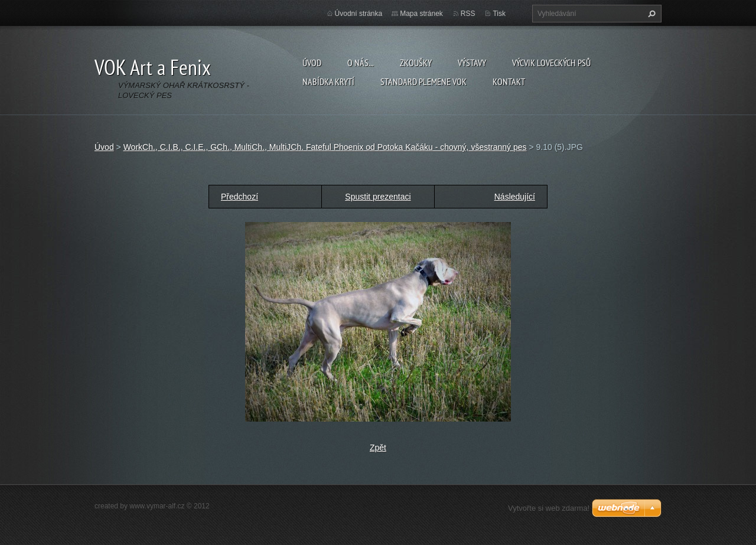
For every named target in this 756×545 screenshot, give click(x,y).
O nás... (361, 63)
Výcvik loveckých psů (551, 63)
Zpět (378, 448)
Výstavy (472, 63)
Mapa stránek (421, 14)
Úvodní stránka (359, 14)
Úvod (312, 63)
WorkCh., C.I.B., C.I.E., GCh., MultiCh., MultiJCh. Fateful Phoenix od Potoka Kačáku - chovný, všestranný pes (325, 147)
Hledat (650, 14)
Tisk (499, 14)
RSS (468, 14)
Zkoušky (416, 63)
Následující (515, 197)
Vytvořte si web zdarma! (549, 508)
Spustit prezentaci (378, 197)
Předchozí (239, 197)
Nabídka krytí (328, 81)
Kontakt (509, 81)
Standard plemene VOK (423, 81)
